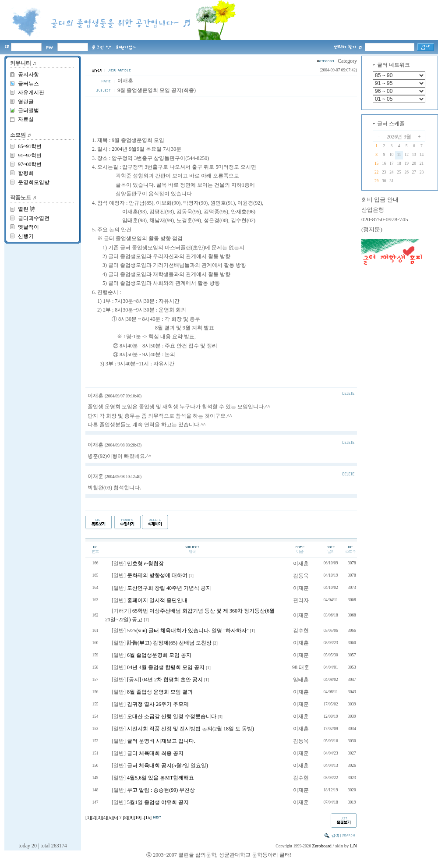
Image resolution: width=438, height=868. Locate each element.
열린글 (26, 102)
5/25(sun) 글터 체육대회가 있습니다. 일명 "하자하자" (188, 631)
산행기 (26, 236)
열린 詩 (26, 209)
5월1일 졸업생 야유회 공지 (158, 802)
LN (353, 846)
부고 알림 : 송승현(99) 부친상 (161, 790)
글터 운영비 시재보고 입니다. (161, 741)
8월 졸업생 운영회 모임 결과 (160, 692)
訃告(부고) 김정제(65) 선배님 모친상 (169, 643)
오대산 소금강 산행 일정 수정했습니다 (172, 716)
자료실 (26, 119)
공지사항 (28, 74)
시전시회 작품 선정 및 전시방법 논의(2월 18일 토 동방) (191, 729)
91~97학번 (30, 156)
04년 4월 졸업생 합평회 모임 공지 (166, 667)
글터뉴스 (28, 84)
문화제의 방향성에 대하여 (157, 575)
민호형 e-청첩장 (145, 563)
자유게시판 (31, 92)
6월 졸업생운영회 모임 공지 (159, 655)
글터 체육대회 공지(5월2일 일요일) (168, 765)
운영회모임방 (34, 182)
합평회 (26, 173)
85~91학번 (30, 146)
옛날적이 (28, 227)
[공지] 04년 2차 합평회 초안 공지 (165, 680)
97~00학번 (30, 164)
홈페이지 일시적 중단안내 (157, 600)
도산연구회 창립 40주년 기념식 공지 (169, 588)
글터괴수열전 (34, 218)
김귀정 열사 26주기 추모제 (158, 704)
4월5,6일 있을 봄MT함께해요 (161, 778)
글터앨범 (28, 110)
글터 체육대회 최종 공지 (155, 753)
